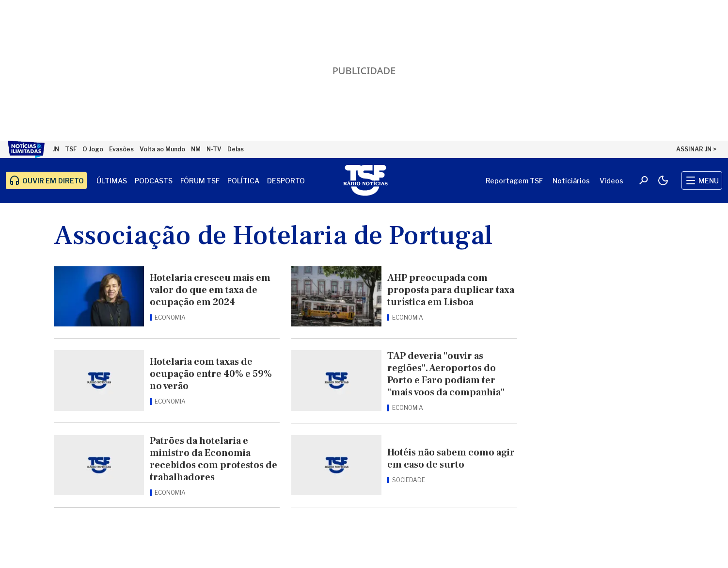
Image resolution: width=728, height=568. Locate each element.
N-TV (214, 149)
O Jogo (93, 149)
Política (243, 181)
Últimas (112, 181)
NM (196, 149)
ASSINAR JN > (696, 149)
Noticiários (571, 181)
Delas (236, 149)
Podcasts (154, 181)
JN (56, 149)
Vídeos (611, 181)
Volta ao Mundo (162, 149)
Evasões (121, 149)
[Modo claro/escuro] (663, 180)
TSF (71, 149)
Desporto (286, 181)
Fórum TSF (200, 181)
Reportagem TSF (514, 181)
